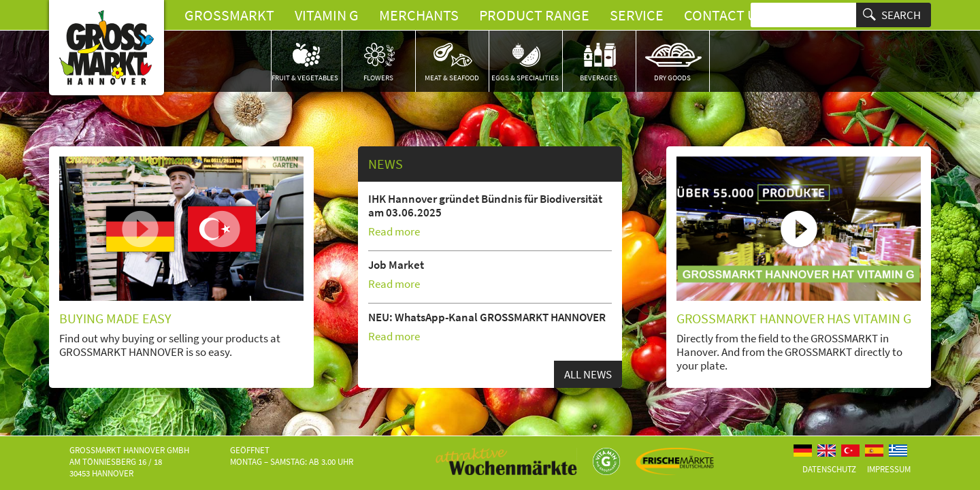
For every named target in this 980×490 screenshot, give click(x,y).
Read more (394, 231)
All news (588, 374)
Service (637, 15)
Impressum (889, 469)
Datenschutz (829, 469)
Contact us (724, 15)
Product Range (534, 15)
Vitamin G (327, 15)
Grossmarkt (229, 15)
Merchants (419, 15)
